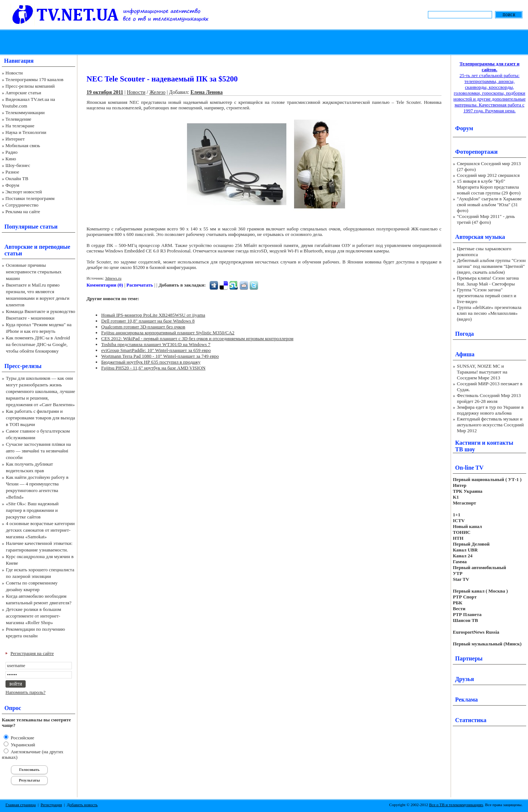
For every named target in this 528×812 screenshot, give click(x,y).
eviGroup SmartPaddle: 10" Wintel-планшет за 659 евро (156, 350)
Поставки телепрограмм (30, 198)
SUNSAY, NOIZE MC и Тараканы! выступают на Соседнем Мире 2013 (482, 372)
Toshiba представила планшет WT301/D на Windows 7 (156, 344)
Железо (157, 92)
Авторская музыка (480, 237)
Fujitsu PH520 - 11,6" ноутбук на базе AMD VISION (153, 368)
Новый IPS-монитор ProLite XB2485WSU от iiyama (153, 315)
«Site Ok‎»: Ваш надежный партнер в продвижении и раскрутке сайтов (32, 510)
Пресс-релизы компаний (30, 86)
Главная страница (21, 805)
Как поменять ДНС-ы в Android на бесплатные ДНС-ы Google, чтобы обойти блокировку (38, 344)
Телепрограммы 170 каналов (34, 79)
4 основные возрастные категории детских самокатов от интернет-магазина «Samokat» (40, 530)
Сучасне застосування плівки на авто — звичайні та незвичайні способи (38, 451)
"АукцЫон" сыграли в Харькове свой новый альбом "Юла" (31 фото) (489, 205)
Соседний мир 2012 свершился (488, 175)
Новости (14, 73)
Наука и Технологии (26, 132)
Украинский (22, 745)
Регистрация (51, 805)
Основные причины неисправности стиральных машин (34, 272)
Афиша (465, 354)
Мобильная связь (23, 145)
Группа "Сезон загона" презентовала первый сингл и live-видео (487, 296)
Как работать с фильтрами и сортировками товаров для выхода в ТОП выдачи (41, 418)
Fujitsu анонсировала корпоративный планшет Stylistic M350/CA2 (168, 333)
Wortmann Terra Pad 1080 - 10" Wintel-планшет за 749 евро (160, 356)
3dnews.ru (113, 278)
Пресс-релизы (23, 366)
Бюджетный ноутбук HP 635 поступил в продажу (151, 362)
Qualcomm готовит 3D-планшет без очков (143, 327)
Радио (12, 152)
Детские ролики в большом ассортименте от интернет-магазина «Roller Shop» (34, 616)
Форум (12, 185)
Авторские (19, 247)
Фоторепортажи (476, 152)
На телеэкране (20, 126)
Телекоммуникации (25, 112)
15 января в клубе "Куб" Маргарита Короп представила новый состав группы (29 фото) (489, 187)
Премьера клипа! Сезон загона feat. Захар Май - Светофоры (488, 281)
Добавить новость (82, 805)
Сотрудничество (22, 205)
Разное (12, 172)
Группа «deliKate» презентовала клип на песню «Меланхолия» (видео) (489, 313)
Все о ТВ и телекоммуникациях (456, 805)
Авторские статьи (23, 93)
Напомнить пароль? (25, 692)
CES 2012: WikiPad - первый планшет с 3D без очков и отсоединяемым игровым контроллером (197, 338)
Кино (11, 159)
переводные (54, 247)
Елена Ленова (206, 92)
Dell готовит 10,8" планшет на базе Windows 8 (148, 321)
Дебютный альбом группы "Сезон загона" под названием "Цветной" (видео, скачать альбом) (491, 266)
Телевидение (19, 119)
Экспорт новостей (24, 192)
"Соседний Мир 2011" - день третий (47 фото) (486, 219)
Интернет (15, 139)
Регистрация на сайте (32, 653)
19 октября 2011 (105, 92)
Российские (22, 738)
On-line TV (469, 468)
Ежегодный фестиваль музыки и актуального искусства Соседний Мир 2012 (490, 425)
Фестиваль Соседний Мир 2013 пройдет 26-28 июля (489, 398)
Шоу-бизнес (18, 165)
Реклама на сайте (23, 212)
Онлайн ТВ (17, 179)
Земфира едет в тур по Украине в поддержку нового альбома (490, 410)
